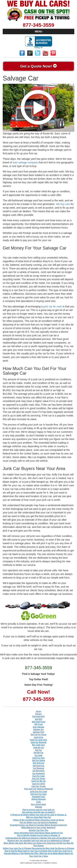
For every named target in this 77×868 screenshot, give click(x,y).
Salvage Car (38, 730)
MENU (38, 31)
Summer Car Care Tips (39, 830)
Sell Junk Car (38, 763)
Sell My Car (39, 753)
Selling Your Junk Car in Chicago (17, 848)
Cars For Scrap (39, 779)
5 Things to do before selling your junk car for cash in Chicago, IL (39, 815)
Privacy (39, 714)
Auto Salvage (38, 727)
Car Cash (39, 755)
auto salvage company (25, 162)
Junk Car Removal (38, 742)
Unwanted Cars (38, 797)
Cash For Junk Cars (38, 740)
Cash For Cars (38, 758)
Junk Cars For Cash (38, 792)
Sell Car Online (38, 760)
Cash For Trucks (38, 786)
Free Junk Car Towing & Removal (38, 789)
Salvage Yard (38, 732)
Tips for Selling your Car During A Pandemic (38, 823)
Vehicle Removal (38, 799)
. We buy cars (62, 204)
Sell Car (38, 750)
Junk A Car (38, 737)
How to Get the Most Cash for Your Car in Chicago (26, 851)
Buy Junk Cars (38, 745)
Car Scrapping (38, 773)
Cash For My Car (38, 781)
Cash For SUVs (38, 784)
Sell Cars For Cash (38, 794)
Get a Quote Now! (38, 66)
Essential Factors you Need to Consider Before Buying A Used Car (39, 825)
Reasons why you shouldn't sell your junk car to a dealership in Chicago (38, 841)
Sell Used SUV (38, 716)
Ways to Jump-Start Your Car (39, 817)
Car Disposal (38, 768)
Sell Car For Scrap (38, 735)
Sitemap (38, 807)
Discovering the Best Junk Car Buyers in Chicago (53, 848)
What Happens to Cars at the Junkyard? (38, 828)
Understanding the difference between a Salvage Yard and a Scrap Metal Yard (38, 838)
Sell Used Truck (38, 722)
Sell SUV (38, 719)
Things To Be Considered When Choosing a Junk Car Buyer (38, 820)
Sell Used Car (38, 766)
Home (39, 711)
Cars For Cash (38, 776)
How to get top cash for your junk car (38, 810)
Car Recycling (38, 771)
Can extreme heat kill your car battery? (38, 812)
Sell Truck (38, 724)
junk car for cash (53, 306)
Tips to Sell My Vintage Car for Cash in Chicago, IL (39, 835)
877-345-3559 (38, 25)
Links (38, 802)
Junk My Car (38, 748)
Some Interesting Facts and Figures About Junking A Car (38, 833)
